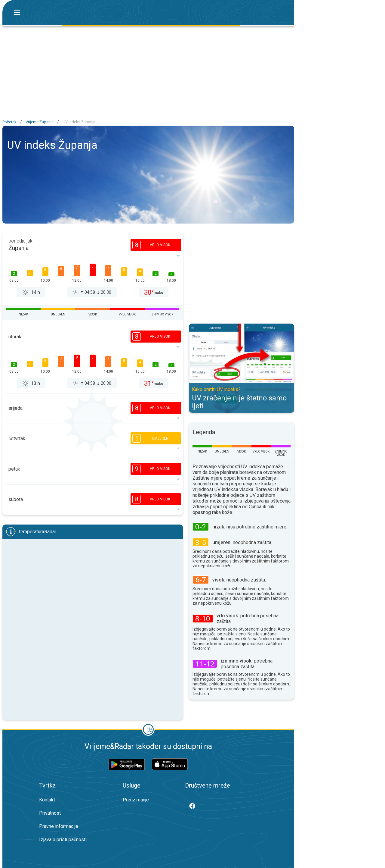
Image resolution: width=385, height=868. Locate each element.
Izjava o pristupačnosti (63, 840)
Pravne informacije (59, 826)
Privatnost (50, 813)
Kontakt (47, 800)
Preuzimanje (136, 800)
